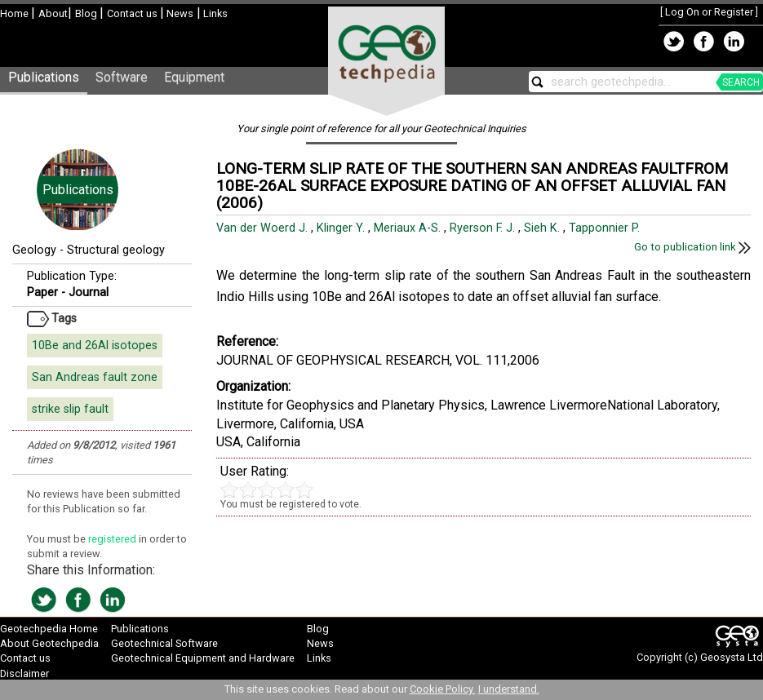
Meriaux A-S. (409, 228)
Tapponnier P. (606, 228)
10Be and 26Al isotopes (95, 346)
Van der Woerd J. (264, 228)
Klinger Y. (342, 228)
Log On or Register (709, 12)
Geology (34, 250)
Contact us (133, 13)
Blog (87, 13)
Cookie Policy (443, 689)
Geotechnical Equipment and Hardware (203, 658)
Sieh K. (543, 228)
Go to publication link (692, 247)
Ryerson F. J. (484, 228)
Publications (44, 77)
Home (16, 13)
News (179, 13)
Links (214, 13)
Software (122, 77)
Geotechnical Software (164, 643)
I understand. (509, 689)
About (53, 13)
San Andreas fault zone (95, 377)
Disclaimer (24, 673)
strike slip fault (70, 409)
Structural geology (116, 250)
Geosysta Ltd (732, 657)
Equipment (194, 77)
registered (113, 539)
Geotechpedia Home (49, 629)
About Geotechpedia (49, 643)
